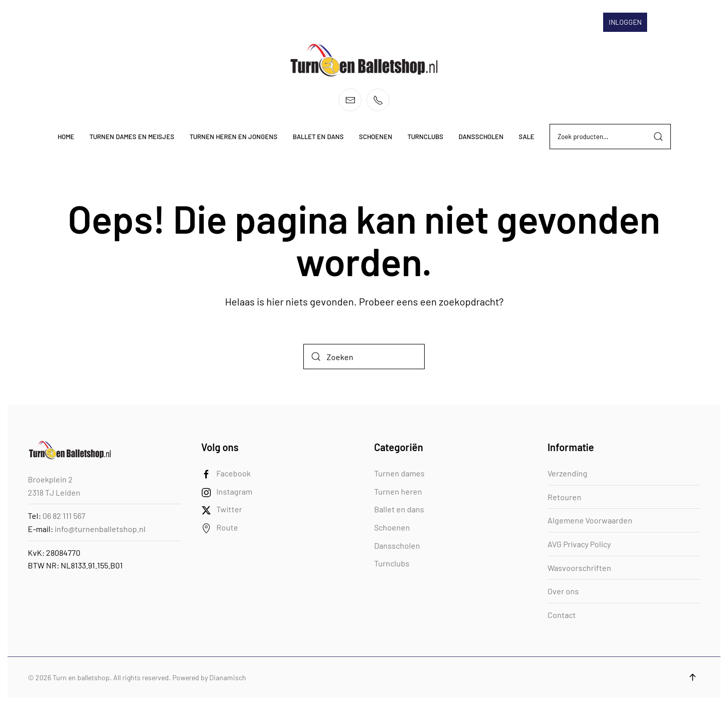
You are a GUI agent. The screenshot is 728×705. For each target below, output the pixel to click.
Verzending (567, 473)
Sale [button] (527, 137)
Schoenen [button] (376, 137)
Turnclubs (392, 563)
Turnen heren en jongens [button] (234, 137)
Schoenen (392, 527)
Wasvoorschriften (579, 568)
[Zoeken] (364, 357)
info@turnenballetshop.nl (100, 529)
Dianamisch (228, 677)
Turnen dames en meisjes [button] (132, 137)
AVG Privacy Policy (579, 544)
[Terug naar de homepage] (364, 60)
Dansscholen (397, 545)
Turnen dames (399, 473)
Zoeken (658, 137)
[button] (693, 677)
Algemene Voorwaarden (590, 520)
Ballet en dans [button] (318, 137)
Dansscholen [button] (481, 137)
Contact (562, 615)
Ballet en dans (399, 509)
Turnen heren (398, 491)
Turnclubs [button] (425, 137)
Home (66, 137)
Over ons (563, 591)
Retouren (564, 497)
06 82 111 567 (64, 516)
